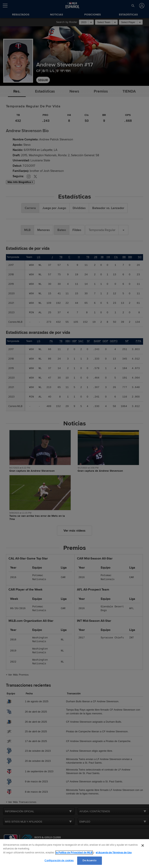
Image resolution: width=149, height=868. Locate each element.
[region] (74, 854)
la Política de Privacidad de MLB (74, 853)
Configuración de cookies (59, 860)
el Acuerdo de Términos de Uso (114, 853)
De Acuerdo (89, 860)
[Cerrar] (143, 845)
